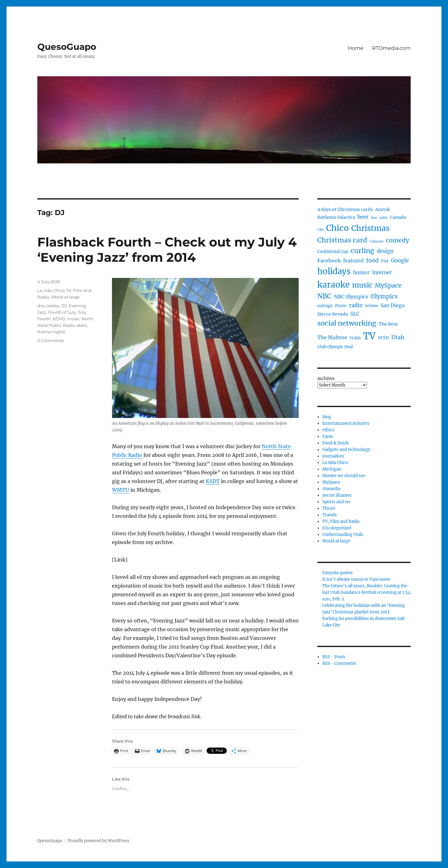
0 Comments (51, 340)
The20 (329, 508)
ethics (328, 430)
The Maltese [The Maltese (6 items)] (332, 338)
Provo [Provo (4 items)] (341, 306)
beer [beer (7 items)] (363, 217)
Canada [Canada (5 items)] (398, 217)
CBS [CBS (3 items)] (320, 230)
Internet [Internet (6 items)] (382, 272)
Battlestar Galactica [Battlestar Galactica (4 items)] (336, 217)
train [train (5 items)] (355, 338)
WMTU (121, 490)
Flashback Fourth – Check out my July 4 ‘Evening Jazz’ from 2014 (167, 250)
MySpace (331, 482)
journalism (333, 456)
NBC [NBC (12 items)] (324, 296)
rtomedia (331, 489)
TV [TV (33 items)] (369, 336)
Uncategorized (337, 528)
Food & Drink (336, 443)
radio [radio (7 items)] (356, 305)
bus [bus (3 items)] (374, 218)
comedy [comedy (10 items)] (397, 240)
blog (327, 417)
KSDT (213, 481)
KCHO (59, 319)
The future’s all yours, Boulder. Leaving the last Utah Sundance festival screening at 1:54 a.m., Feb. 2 (366, 592)
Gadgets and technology (346, 450)
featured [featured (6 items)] (353, 261)
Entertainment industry (346, 423)
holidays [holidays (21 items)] (334, 271)
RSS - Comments (339, 663)
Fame (328, 436)
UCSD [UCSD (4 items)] (383, 338)
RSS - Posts (334, 657)
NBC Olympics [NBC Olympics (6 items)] (351, 297)
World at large (65, 297)
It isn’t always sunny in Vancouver (356, 579)
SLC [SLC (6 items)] (355, 314)
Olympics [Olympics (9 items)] (384, 296)
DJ (64, 306)
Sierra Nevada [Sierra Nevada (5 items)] (333, 314)
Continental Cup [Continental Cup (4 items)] (333, 252)
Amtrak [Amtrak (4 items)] (383, 210)
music (73, 319)
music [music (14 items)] (362, 285)
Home (356, 48)
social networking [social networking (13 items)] (347, 323)
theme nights (51, 332)
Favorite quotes (338, 573)
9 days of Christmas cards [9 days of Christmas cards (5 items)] (345, 209)
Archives (326, 379)
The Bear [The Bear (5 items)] (388, 324)
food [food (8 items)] (372, 260)
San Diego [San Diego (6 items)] (393, 305)
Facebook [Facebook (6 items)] (329, 261)
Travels (330, 515)
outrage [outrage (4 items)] (325, 306)
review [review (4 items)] (371, 306)
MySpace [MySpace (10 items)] (388, 285)
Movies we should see (344, 476)
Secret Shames (337, 495)
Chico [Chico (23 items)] (337, 228)
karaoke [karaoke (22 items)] (334, 285)
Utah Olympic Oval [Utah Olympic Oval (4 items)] (335, 347)
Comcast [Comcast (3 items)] (376, 241)
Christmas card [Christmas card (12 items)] (342, 240)
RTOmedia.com (391, 48)
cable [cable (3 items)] (383, 218)
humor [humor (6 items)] (361, 272)
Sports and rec (337, 502)
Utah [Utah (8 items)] (398, 337)
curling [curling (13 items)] (362, 251)
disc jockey (48, 306)
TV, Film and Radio (341, 521)
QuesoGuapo (67, 47)
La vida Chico (51, 290)
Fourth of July (62, 312)
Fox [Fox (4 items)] (385, 261)
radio (82, 325)
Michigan (332, 469)
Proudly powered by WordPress (99, 841)
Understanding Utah (343, 535)
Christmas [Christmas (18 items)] (370, 228)
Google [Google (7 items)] (400, 261)
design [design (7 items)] (385, 251)
